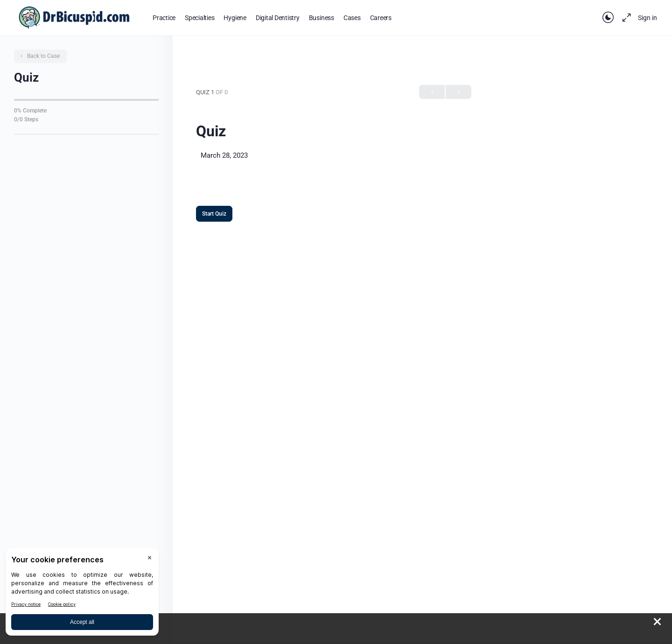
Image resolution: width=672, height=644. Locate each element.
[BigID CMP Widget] (82, 594)
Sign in (647, 18)
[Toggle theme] (608, 18)
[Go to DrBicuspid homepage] (74, 17)
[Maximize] (625, 18)
